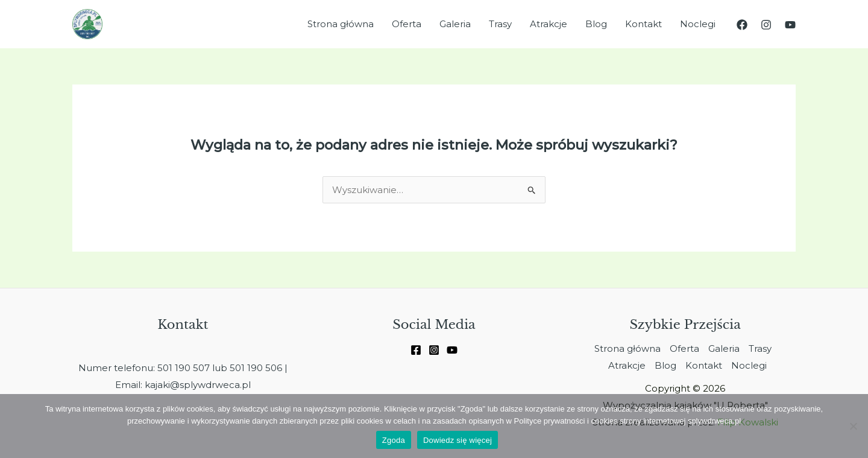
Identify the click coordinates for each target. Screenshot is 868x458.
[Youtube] (452, 350)
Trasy (500, 24)
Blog (596, 24)
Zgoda (394, 440)
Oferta (407, 24)
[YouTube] (790, 25)
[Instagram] (766, 25)
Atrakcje (549, 24)
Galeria (455, 24)
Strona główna (341, 24)
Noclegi (698, 24)
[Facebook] (742, 25)
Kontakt (643, 24)
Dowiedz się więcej (458, 440)
